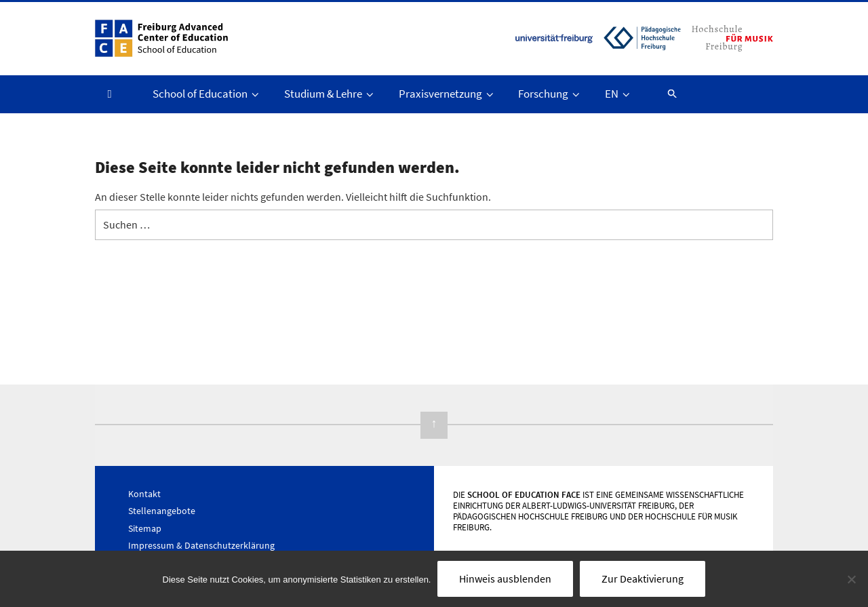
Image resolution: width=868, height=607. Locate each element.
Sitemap (145, 528)
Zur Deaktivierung (643, 579)
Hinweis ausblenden (505, 579)
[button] (666, 93)
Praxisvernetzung (447, 94)
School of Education (207, 94)
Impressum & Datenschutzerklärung (201, 545)
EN (618, 94)
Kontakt (144, 494)
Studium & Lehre (330, 94)
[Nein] (851, 579)
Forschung (550, 94)
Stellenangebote (162, 511)
